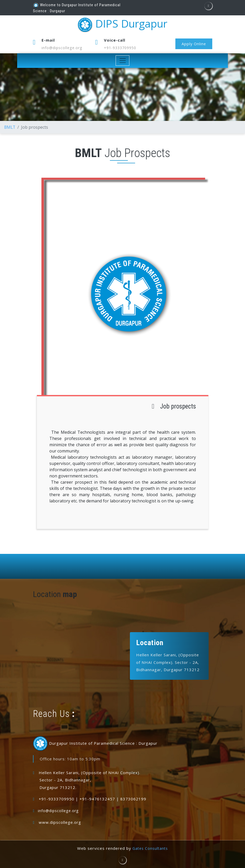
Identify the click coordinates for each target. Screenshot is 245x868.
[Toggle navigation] (122, 61)
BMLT (10, 127)
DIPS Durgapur (123, 25)
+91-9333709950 (122, 48)
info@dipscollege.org (63, 48)
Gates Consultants (150, 848)
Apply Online (193, 44)
